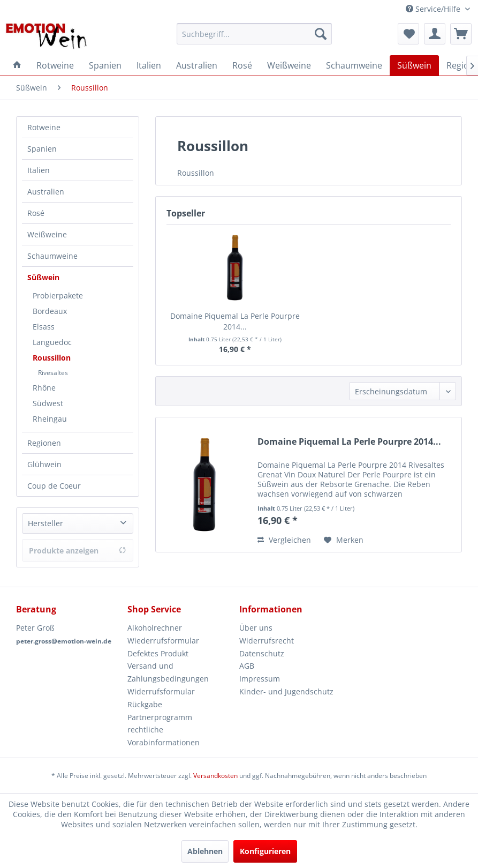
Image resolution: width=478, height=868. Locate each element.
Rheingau (50, 419)
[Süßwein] (414, 65)
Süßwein (43, 277)
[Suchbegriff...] (254, 34)
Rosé (36, 213)
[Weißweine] (289, 65)
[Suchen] (321, 34)
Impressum (260, 679)
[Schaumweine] (354, 65)
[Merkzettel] (408, 34)
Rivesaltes (53, 373)
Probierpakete (58, 295)
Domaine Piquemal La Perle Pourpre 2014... (235, 321)
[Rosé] (242, 65)
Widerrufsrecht (267, 641)
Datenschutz (262, 653)
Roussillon (52, 358)
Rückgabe (145, 704)
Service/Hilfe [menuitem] (434, 9)
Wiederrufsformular (163, 641)
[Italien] (149, 65)
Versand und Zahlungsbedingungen (168, 672)
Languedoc (52, 342)
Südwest (48, 403)
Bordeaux (50, 311)
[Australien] (197, 65)
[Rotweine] (55, 65)
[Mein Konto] (435, 34)
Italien (39, 170)
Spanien (42, 149)
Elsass (44, 327)
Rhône (44, 388)
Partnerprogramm (160, 717)
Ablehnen (205, 851)
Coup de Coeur (54, 486)
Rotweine (44, 127)
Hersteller (45, 523)
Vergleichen (284, 540)
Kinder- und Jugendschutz (286, 691)
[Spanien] (105, 65)
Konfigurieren (265, 851)
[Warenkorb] (461, 34)
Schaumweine (52, 256)
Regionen (44, 443)
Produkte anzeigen (78, 551)
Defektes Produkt (158, 653)
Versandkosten (215, 776)
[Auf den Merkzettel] (344, 540)
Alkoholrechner (155, 628)
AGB (247, 666)
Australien (46, 192)
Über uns (256, 628)
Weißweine (47, 234)
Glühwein (44, 464)
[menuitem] (254, 34)
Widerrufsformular (161, 691)
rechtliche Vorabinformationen (164, 736)
